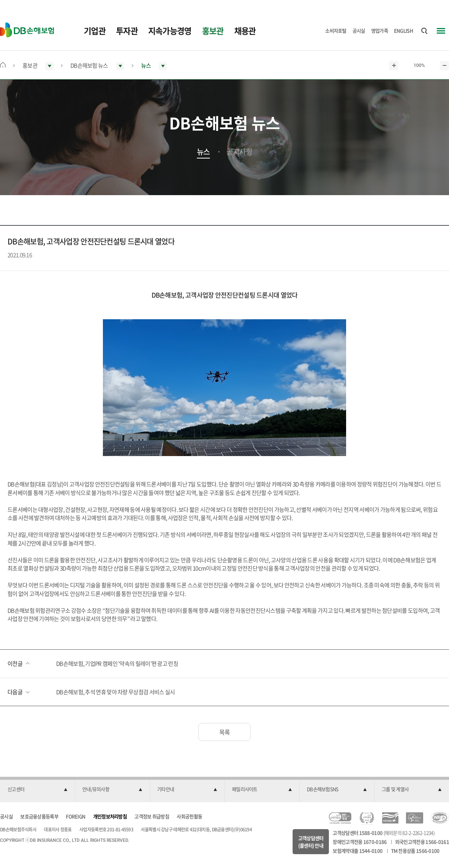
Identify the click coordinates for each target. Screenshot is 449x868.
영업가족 (380, 30)
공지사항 (239, 152)
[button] (37, 789)
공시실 (359, 30)
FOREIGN (76, 816)
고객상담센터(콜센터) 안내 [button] (311, 842)
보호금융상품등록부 (39, 816)
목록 (225, 732)
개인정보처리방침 (110, 816)
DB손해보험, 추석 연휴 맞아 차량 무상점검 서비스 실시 (115, 692)
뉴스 (203, 152)
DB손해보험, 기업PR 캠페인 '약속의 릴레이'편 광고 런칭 (117, 664)
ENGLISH (404, 30)
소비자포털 (336, 30)
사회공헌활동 (189, 816)
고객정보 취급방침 (152, 816)
